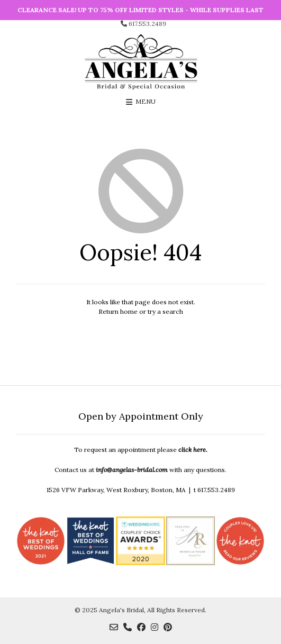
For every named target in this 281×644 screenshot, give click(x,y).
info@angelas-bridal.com (132, 470)
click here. (193, 450)
